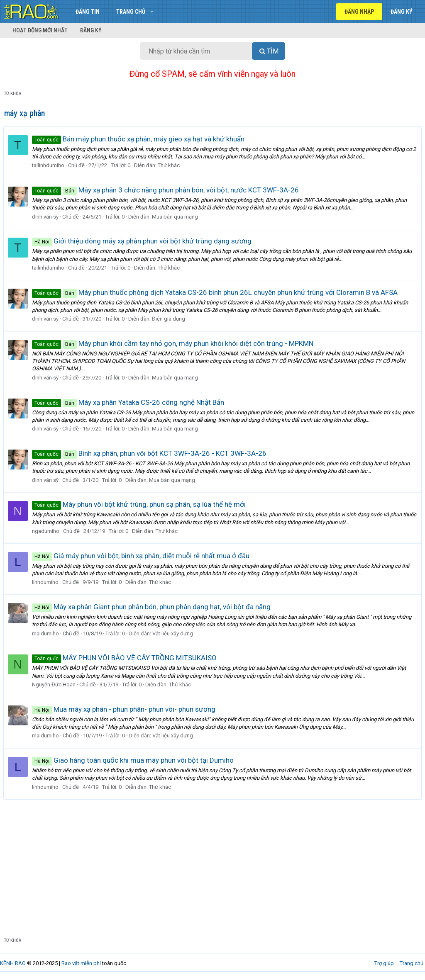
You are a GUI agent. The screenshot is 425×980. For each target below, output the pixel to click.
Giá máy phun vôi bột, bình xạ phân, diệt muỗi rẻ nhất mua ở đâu (142, 556)
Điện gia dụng (169, 319)
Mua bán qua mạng (176, 217)
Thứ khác (170, 165)
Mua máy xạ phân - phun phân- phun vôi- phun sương (125, 709)
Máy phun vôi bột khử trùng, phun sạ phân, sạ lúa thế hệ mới (140, 504)
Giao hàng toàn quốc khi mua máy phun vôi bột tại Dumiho (134, 760)
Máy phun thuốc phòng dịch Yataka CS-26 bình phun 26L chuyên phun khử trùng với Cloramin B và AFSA (216, 292)
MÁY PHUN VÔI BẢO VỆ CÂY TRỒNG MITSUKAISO (125, 658)
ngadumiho (46, 531)
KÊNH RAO (13, 963)
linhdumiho (46, 582)
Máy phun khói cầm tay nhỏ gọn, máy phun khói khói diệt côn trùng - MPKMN (173, 343)
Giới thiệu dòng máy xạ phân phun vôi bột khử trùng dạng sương (143, 241)
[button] (152, 12)
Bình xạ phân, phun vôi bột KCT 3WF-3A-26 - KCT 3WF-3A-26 (150, 453)
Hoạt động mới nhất (40, 30)
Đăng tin (88, 12)
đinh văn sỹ (46, 217)
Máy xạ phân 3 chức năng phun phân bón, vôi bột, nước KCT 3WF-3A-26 (166, 190)
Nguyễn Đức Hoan (55, 685)
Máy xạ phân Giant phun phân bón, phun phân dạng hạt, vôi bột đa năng (152, 607)
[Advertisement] (212, 862)
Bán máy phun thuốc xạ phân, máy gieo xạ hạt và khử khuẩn (139, 139)
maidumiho (46, 633)
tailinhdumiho (49, 165)
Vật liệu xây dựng (173, 633)
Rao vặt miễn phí (81, 963)
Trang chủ (131, 12)
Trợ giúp (384, 963)
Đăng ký (91, 30)
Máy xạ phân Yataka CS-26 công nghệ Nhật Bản (129, 402)
